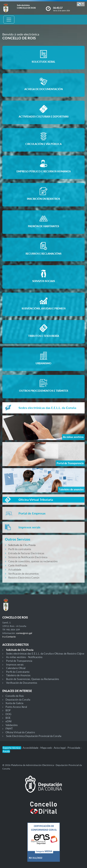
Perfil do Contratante (18, 672)
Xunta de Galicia (14, 703)
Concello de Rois (15, 696)
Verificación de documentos (24, 574)
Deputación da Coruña (18, 700)
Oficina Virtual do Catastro (20, 732)
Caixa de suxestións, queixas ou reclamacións (33, 561)
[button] (81, 4)
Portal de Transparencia (19, 661)
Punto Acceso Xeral (16, 707)
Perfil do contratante (20, 549)
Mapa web (46, 748)
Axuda (6, 751)
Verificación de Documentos (22, 683)
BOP (8, 710)
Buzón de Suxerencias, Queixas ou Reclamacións (33, 679)
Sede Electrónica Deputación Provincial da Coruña (34, 736)
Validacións (12, 725)
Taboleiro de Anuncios (18, 675)
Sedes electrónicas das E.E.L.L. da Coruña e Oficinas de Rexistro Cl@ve (45, 654)
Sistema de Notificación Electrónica (28, 557)
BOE (8, 718)
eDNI (9, 721)
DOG (8, 714)
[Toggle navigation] (9, 20)
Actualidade (15, 570)
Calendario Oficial (16, 668)
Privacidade (74, 748)
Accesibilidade (31, 748)
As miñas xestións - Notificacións (24, 657)
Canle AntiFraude (18, 565)
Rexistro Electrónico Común (24, 578)
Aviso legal (60, 748)
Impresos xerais (15, 665)
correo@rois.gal (24, 633)
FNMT (9, 729)
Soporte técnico (12, 748)
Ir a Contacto (9, 637)
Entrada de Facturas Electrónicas (26, 553)
